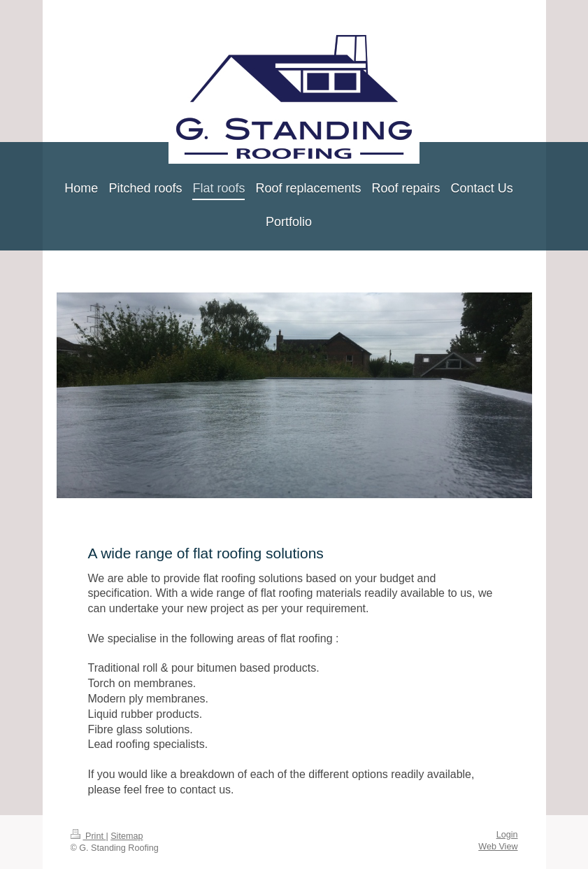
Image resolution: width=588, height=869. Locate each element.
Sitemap (127, 836)
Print (88, 836)
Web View (498, 847)
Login (507, 835)
